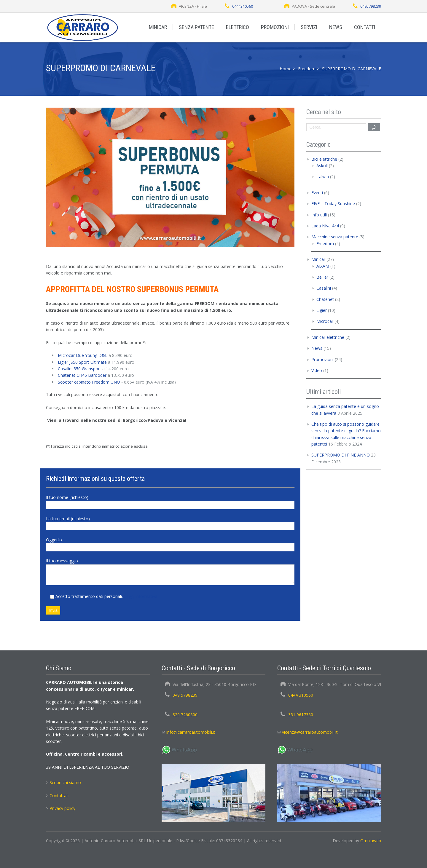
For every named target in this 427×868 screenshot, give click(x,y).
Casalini (324, 288)
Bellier (322, 277)
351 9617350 (301, 715)
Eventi (317, 193)
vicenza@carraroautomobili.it (310, 732)
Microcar (325, 321)
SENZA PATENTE (196, 27)
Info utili (319, 215)
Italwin (323, 177)
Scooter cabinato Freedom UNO (89, 382)
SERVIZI (309, 27)
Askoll (322, 166)
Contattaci (59, 796)
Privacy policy (62, 808)
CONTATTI (365, 27)
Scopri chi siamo (65, 782)
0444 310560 (301, 695)
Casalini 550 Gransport (79, 369)
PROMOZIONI (275, 27)
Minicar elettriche (328, 337)
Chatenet (325, 299)
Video (317, 370)
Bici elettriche (324, 159)
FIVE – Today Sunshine (333, 204)
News (317, 348)
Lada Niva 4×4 (325, 226)
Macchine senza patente (335, 237)
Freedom (307, 69)
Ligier (322, 310)
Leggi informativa (141, 596)
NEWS (336, 27)
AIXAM (323, 266)
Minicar (318, 259)
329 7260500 (185, 715)
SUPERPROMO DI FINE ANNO (341, 455)
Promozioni (322, 359)
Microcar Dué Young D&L (83, 355)
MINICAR (158, 27)
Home (286, 69)
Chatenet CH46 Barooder (82, 375)
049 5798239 (185, 695)
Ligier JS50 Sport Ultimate (82, 362)
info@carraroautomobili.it (191, 732)
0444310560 (243, 6)
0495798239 (371, 6)
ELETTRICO (238, 27)
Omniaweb (371, 841)
